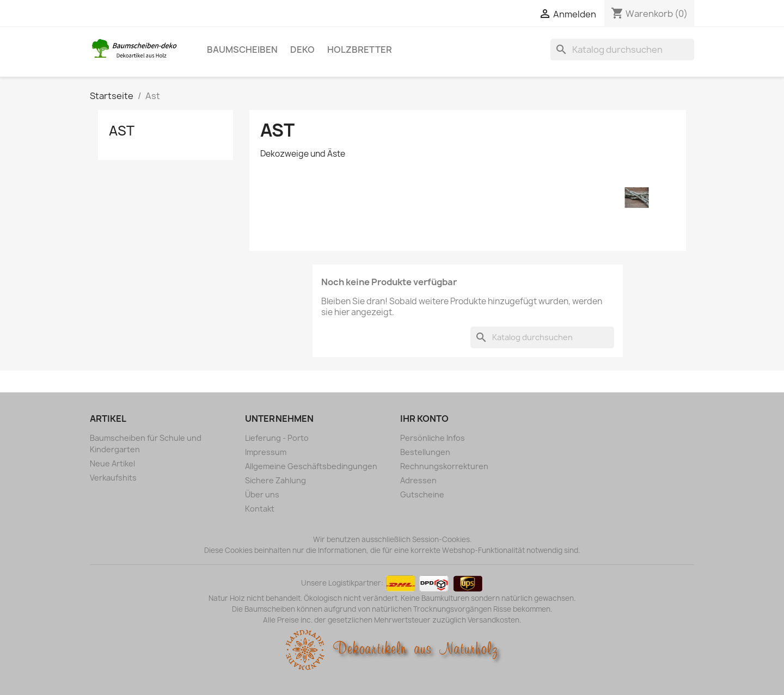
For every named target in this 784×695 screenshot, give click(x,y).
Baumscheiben (242, 50)
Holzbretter (360, 50)
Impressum (266, 452)
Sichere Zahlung (275, 480)
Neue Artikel (112, 463)
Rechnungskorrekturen (444, 466)
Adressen (418, 480)
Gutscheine (422, 494)
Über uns (262, 494)
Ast (122, 131)
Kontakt (260, 509)
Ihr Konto (424, 419)
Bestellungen (425, 452)
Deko (302, 50)
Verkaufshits (113, 478)
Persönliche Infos (433, 438)
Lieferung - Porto (277, 438)
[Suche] (622, 50)
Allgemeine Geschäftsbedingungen (311, 466)
